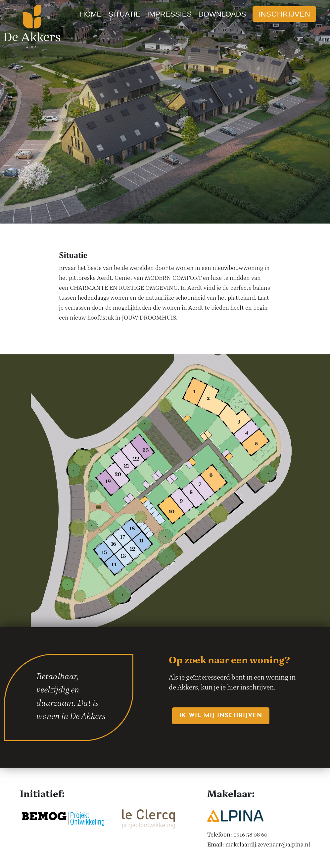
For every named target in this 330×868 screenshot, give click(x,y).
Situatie (124, 14)
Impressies (169, 14)
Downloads (222, 14)
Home (91, 14)
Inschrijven (284, 14)
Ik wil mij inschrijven (221, 716)
